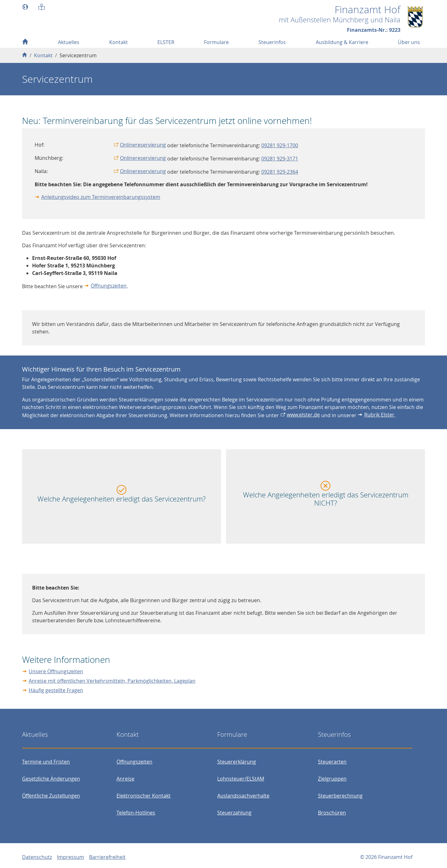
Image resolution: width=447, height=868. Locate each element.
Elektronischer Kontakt (144, 796)
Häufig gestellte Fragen (56, 690)
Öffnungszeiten (109, 286)
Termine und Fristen (46, 762)
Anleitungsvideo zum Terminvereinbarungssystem (101, 197)
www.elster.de (303, 415)
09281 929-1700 (280, 145)
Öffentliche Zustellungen (51, 796)
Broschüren (332, 813)
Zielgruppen (332, 779)
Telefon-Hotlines (136, 813)
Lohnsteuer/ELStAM (241, 779)
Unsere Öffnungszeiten (56, 671)
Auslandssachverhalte (243, 796)
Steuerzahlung (234, 813)
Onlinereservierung (143, 145)
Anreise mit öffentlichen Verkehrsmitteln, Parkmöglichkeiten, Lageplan (112, 681)
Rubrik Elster (379, 415)
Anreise (125, 779)
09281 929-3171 (280, 159)
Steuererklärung (237, 762)
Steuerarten (332, 762)
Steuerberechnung (340, 796)
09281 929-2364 (280, 172)
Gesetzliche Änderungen (51, 779)
